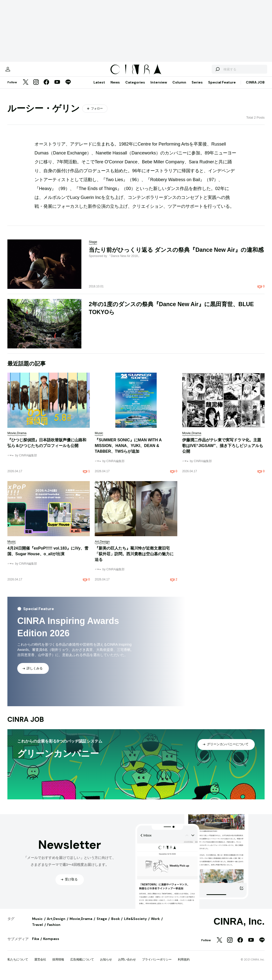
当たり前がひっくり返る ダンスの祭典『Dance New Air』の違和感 (176, 255)
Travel (37, 930)
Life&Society (135, 924)
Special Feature (222, 87)
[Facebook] (46, 87)
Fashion (54, 930)
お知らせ (106, 964)
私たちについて (18, 964)
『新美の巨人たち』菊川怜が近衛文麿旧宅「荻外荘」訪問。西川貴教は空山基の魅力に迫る (134, 559)
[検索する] (207, 72)
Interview (159, 87)
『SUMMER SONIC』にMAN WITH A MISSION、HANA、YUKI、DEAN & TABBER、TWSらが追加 (128, 451)
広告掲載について (82, 964)
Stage (102, 924)
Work (155, 924)
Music (37, 924)
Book (116, 924)
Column (179, 87)
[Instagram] (36, 87)
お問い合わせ (127, 964)
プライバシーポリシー (157, 964)
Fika (36, 944)
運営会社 (40, 964)
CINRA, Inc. (239, 926)
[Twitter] (26, 87)
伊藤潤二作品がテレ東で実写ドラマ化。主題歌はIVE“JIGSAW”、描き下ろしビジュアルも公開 (223, 451)
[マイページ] (18, 72)
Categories (135, 87)
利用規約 (184, 964)
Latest (99, 87)
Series (197, 87)
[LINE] (68, 87)
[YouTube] (57, 87)
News (115, 87)
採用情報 (58, 964)
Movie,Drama (81, 924)
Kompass (51, 944)
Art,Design (56, 924)
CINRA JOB (255, 87)
